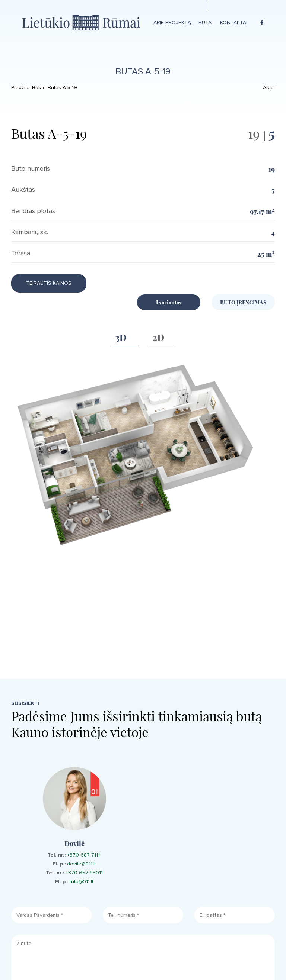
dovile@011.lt (82, 864)
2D (158, 337)
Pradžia (20, 88)
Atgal (269, 88)
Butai (206, 22)
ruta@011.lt (82, 882)
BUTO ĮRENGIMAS (243, 302)
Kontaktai (234, 22)
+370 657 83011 (84, 873)
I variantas (169, 302)
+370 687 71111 (84, 855)
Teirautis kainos (49, 283)
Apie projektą (172, 22)
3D (121, 337)
